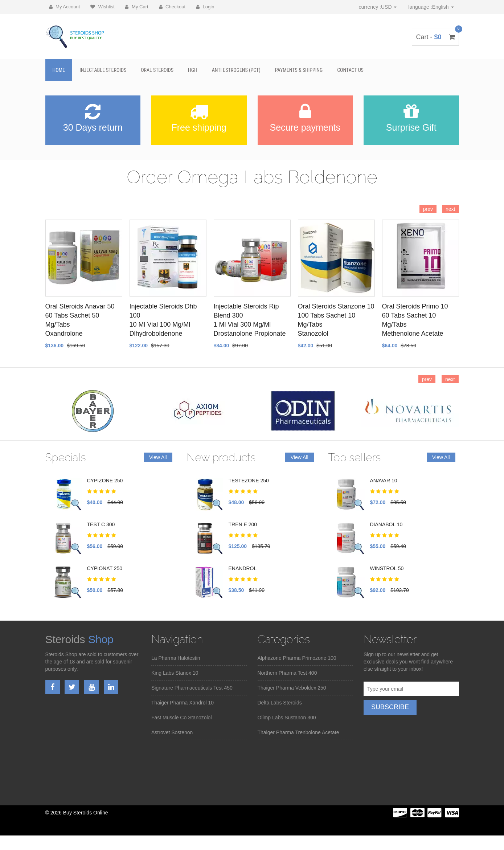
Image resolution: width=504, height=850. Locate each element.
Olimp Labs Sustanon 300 (287, 718)
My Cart (136, 7)
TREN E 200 (243, 524)
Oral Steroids (157, 70)
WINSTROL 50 (387, 568)
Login (205, 7)
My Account (65, 7)
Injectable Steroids (103, 70)
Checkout (172, 7)
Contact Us (350, 70)
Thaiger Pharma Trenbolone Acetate (298, 732)
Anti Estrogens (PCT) (236, 70)
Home (59, 70)
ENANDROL (243, 568)
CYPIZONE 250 (105, 481)
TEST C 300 (101, 524)
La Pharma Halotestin (176, 658)
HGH (193, 70)
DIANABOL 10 (386, 524)
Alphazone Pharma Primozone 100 (297, 658)
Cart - (435, 37)
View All (158, 457)
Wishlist (102, 7)
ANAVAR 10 (384, 481)
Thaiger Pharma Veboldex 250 (292, 688)
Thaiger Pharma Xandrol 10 (183, 703)
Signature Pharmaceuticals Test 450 (192, 688)
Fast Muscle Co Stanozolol (182, 718)
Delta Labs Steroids (280, 703)
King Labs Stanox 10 (175, 673)
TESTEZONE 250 (249, 481)
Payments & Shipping (299, 70)
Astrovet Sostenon (172, 732)
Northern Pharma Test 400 (287, 673)
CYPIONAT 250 (105, 568)
